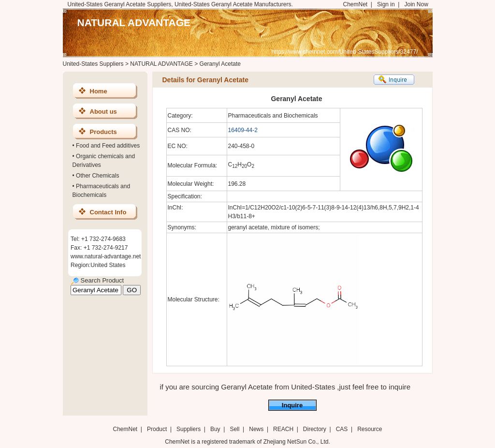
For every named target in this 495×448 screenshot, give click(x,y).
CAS (342, 429)
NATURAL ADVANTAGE (134, 22)
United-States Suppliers (93, 64)
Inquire (292, 405)
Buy (215, 429)
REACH (283, 429)
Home (99, 91)
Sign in (386, 4)
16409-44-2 (243, 130)
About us (103, 112)
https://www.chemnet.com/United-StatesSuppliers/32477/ (345, 52)
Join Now (416, 4)
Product (158, 429)
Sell (234, 429)
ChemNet (356, 4)
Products (103, 132)
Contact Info (108, 212)
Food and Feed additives (108, 146)
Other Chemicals (97, 176)
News (256, 429)
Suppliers (189, 429)
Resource (370, 429)
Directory (315, 429)
